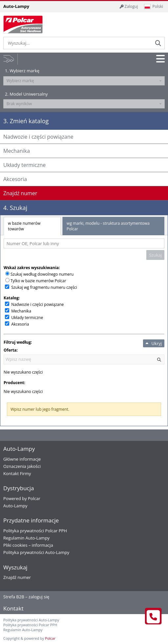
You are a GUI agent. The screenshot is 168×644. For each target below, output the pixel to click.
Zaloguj (129, 6)
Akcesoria (20, 324)
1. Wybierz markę (22, 71)
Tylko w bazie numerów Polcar (38, 281)
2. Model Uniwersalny (26, 94)
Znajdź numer (17, 577)
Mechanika (21, 311)
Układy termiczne (27, 318)
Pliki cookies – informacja (28, 545)
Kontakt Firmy (17, 473)
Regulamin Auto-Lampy (26, 538)
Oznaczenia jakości (22, 466)
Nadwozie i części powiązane (37, 304)
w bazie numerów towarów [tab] (24, 226)
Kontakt (13, 608)
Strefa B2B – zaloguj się (26, 597)
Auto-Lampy (15, 506)
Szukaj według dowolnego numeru (42, 274)
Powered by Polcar (22, 498)
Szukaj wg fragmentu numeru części (44, 287)
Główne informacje (22, 459)
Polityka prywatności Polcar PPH (35, 531)
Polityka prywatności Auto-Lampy (36, 552)
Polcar (50, 638)
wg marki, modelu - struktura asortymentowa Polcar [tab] (108, 226)
